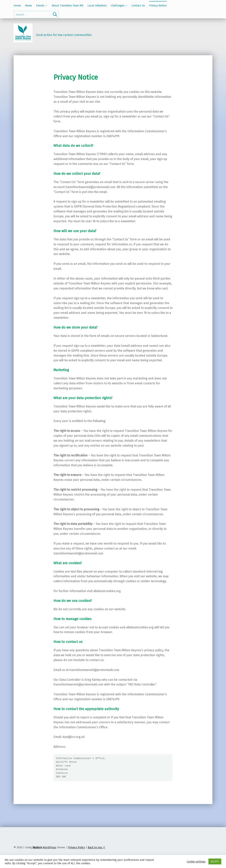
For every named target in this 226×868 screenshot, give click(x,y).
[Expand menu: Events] (46, 5)
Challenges (118, 5)
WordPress (50, 847)
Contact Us (138, 5)
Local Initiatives (97, 5)
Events (40, 5)
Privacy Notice (158, 5)
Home (17, 5)
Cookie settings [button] (196, 862)
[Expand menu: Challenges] (126, 5)
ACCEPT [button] (215, 861)
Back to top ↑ (96, 847)
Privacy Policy (77, 847)
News (29, 5)
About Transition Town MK (67, 5)
